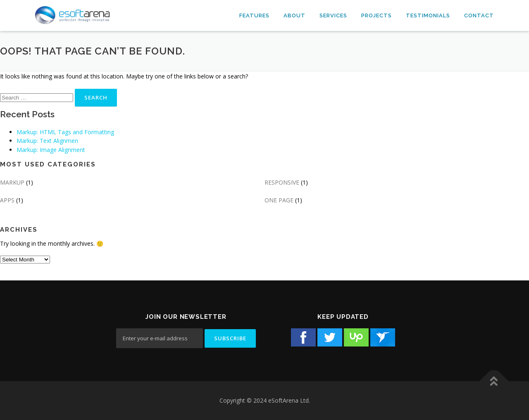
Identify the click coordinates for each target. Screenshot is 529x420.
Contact (479, 15)
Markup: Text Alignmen (47, 141)
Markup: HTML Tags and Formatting (65, 132)
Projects (376, 15)
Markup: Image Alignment (51, 150)
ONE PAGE (279, 200)
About (294, 15)
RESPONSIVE (282, 182)
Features (254, 15)
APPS (7, 200)
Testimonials (428, 15)
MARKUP (12, 182)
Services (333, 15)
